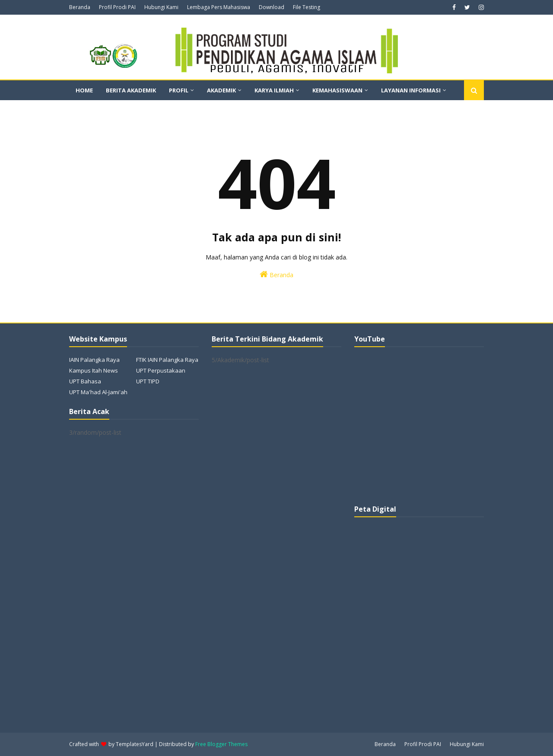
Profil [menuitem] (179, 90)
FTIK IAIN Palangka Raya (167, 360)
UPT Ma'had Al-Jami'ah (98, 392)
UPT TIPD (148, 381)
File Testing (307, 7)
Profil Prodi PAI (117, 7)
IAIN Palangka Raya (94, 360)
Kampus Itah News (94, 370)
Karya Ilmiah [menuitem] (274, 90)
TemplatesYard (135, 744)
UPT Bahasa (85, 381)
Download (272, 7)
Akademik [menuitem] (221, 90)
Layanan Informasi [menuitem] (411, 90)
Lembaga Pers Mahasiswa (219, 7)
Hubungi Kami (161, 7)
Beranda (80, 7)
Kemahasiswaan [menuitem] (337, 90)
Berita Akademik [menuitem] (131, 90)
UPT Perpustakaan (161, 370)
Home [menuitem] (84, 90)
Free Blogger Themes (221, 744)
